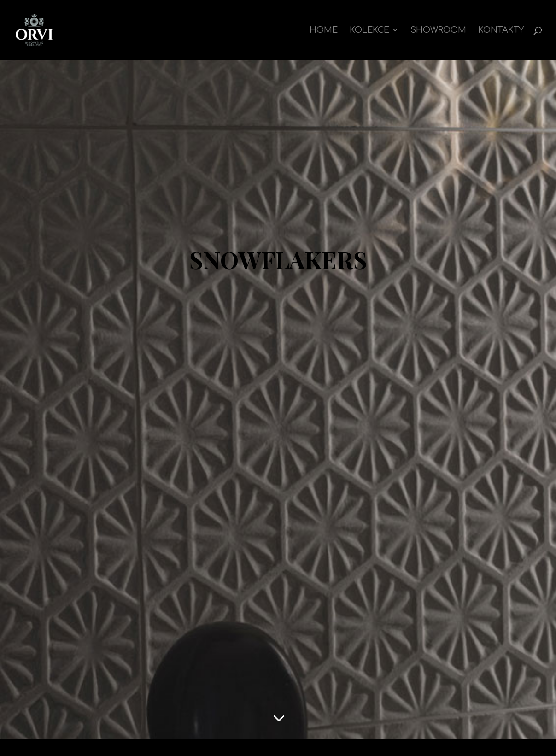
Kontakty (501, 31)
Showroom (438, 31)
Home (324, 31)
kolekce (369, 31)
